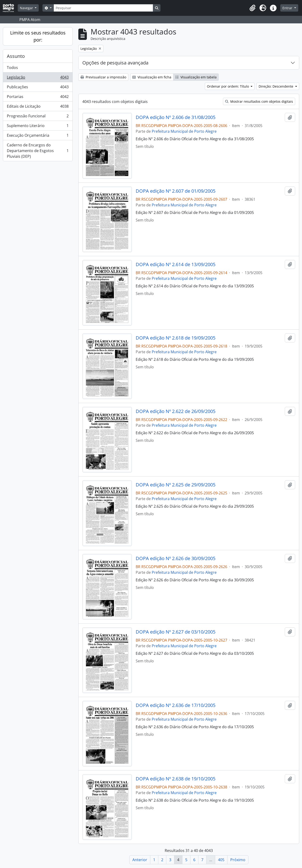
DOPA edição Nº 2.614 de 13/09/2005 (176, 264)
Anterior (140, 860)
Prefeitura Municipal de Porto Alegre (184, 131)
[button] (252, 8)
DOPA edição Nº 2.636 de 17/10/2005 (176, 705)
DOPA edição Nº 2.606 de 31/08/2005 (176, 117)
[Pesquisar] (103, 8)
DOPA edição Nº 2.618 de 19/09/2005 (176, 338)
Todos (12, 68)
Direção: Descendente (276, 86)
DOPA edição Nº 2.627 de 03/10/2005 (176, 632)
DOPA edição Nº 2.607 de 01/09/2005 (176, 191)
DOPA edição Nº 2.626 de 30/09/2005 (176, 558)
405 (221, 860)
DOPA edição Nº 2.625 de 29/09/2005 (176, 485)
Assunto (16, 56)
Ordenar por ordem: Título (228, 86)
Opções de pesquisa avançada (115, 63)
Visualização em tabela (196, 77)
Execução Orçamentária (38, 136)
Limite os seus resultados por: (38, 36)
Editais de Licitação (38, 107)
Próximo (238, 860)
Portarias (38, 98)
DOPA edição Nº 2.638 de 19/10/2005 (176, 779)
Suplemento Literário (38, 127)
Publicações (38, 88)
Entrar (288, 8)
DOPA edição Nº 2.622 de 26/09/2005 (176, 411)
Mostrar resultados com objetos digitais (259, 101)
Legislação (38, 78)
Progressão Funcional (38, 117)
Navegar (27, 8)
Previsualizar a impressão (103, 77)
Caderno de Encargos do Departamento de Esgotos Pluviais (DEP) (38, 151)
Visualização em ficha (152, 77)
